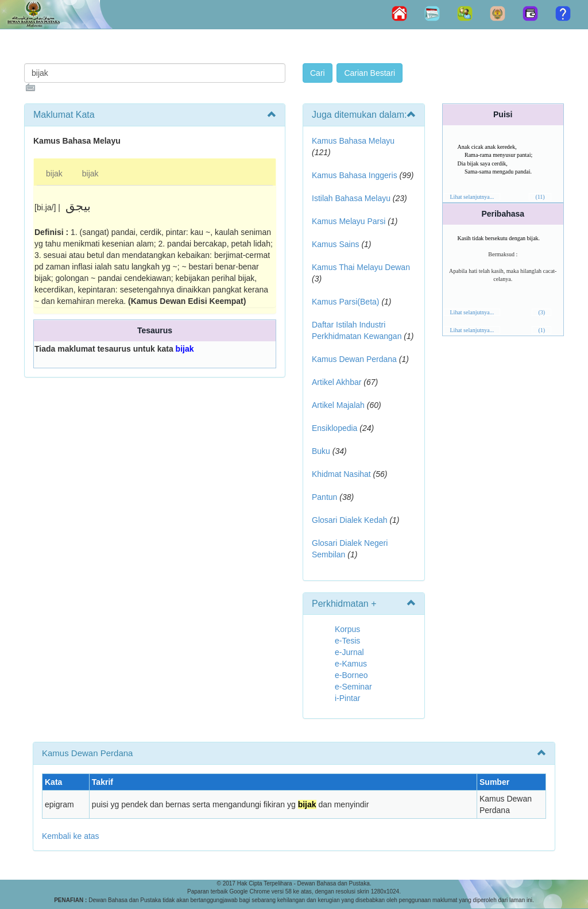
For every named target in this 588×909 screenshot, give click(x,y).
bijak (54, 174)
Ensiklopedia (334, 428)
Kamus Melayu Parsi (349, 221)
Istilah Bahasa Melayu (351, 198)
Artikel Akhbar (336, 382)
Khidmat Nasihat (341, 474)
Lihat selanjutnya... (472, 197)
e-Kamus (351, 664)
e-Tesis (347, 641)
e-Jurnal (349, 652)
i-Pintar (347, 698)
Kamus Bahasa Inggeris (355, 175)
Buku (321, 451)
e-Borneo (351, 675)
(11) (540, 197)
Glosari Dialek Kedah (350, 520)
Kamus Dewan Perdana (354, 359)
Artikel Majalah (338, 405)
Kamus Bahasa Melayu (353, 141)
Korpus (347, 629)
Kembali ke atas (71, 836)
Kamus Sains (335, 244)
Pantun (324, 497)
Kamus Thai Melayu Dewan (361, 267)
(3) (541, 312)
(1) (541, 330)
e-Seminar (353, 687)
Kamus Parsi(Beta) (345, 302)
